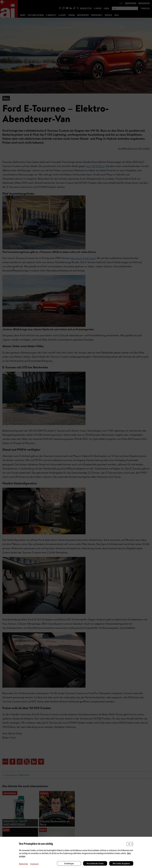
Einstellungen (69, 863)
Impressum (34, 864)
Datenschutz (23, 864)
